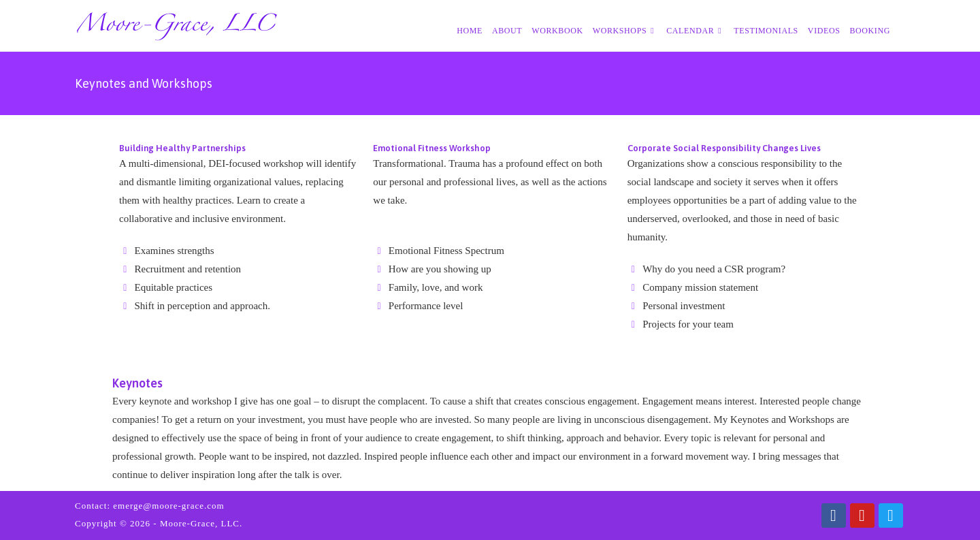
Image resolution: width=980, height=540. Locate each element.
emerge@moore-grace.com (168, 506)
